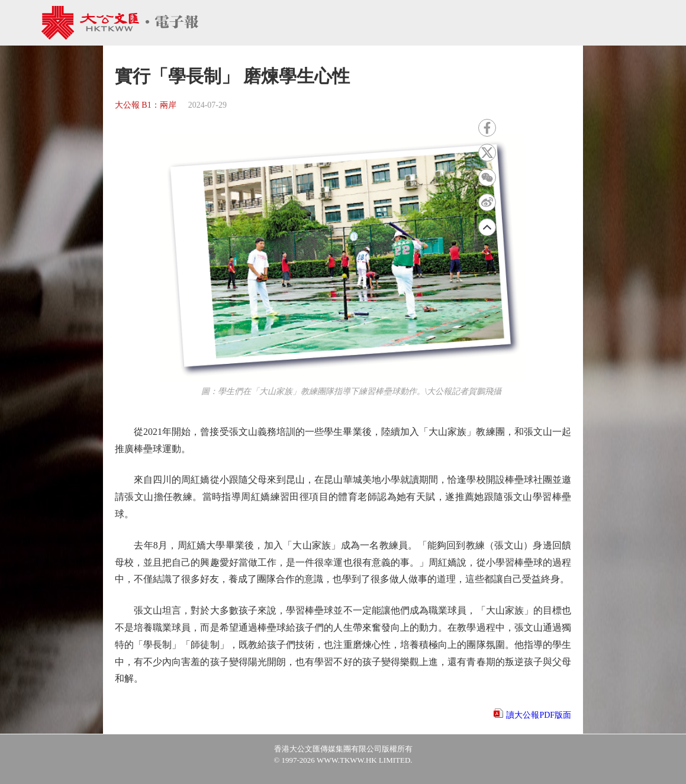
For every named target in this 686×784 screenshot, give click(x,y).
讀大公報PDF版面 (539, 715)
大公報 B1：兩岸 (146, 105)
